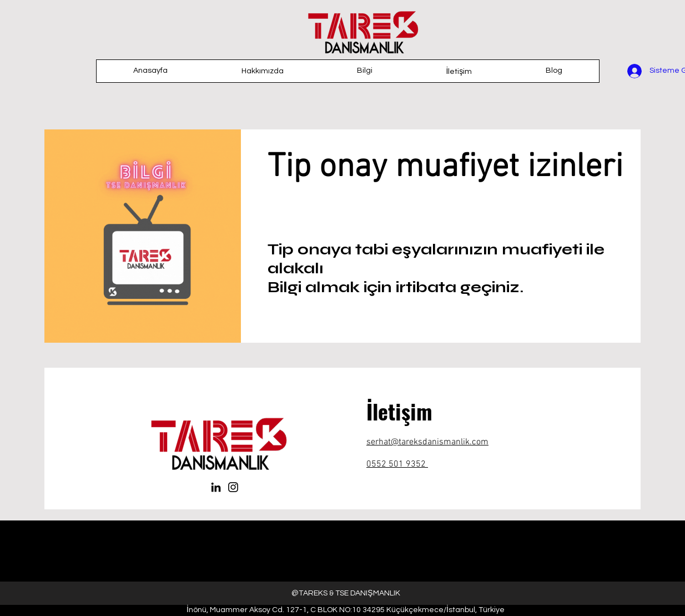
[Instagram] (233, 487)
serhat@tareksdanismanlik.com (427, 442)
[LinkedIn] (216, 487)
